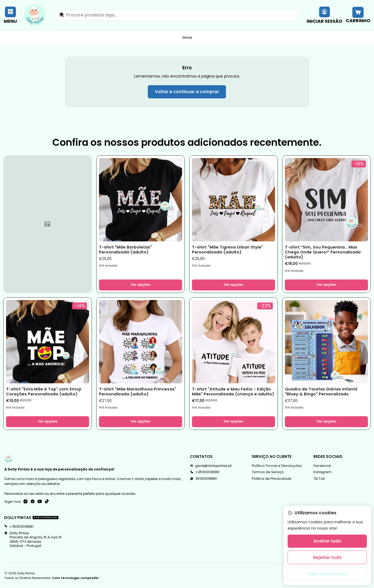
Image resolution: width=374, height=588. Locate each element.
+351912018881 (19, 526)
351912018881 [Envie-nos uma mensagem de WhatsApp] (203, 479)
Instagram (322, 472)
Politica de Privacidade (272, 479)
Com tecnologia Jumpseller (76, 578)
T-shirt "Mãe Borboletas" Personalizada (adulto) (125, 250)
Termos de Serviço (268, 472)
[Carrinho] (358, 15)
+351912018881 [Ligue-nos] (205, 472)
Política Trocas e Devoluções (277, 466)
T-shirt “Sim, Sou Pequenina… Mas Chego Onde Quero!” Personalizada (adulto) (323, 252)
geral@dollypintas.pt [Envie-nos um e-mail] (211, 466)
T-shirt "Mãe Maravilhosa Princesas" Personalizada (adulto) (138, 392)
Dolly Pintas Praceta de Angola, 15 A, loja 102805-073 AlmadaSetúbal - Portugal (33, 539)
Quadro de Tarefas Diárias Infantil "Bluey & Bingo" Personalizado (321, 392)
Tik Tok (319, 479)
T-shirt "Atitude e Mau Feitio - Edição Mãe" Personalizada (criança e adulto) (233, 392)
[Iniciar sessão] (325, 15)
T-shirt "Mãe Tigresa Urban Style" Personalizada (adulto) (227, 250)
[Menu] (11, 15)
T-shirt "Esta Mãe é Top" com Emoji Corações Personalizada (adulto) (44, 392)
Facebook (322, 466)
